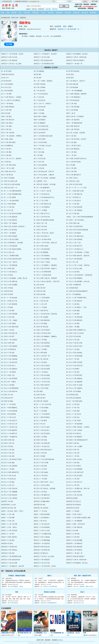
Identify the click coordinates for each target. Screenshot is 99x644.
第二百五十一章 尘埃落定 (9, 340)
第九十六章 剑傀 (71, 171)
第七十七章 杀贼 (39, 152)
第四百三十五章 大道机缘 (42, 537)
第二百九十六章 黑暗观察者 (10, 388)
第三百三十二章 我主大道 (9, 427)
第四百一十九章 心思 (8, 521)
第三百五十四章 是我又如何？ (43, 450)
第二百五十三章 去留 (73, 340)
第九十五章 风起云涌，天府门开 (44, 171)
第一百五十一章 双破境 (8, 233)
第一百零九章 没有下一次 (9, 188)
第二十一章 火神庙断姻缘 (74, 91)
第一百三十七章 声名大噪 (42, 217)
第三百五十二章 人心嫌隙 (74, 446)
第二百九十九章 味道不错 (9, 391)
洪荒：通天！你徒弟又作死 (82, 576)
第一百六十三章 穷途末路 (9, 246)
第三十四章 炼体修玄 (8, 107)
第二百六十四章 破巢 (40, 353)
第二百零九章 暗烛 (40, 294)
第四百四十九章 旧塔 (8, 553)
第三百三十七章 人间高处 (74, 430)
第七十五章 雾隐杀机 (73, 149)
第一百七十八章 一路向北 (9, 262)
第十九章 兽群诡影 (7, 91)
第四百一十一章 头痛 (40, 511)
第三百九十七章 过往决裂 (74, 495)
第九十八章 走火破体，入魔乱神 (44, 175)
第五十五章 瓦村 (6, 129)
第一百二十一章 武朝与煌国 (10, 201)
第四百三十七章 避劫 (8, 540)
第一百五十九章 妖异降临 (74, 239)
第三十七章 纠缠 (6, 110)
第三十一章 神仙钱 (7, 104)
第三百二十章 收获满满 (8, 414)
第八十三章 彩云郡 (40, 159)
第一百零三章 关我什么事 (9, 181)
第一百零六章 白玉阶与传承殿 (11, 184)
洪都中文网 (11, 6)
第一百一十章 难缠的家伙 (42, 188)
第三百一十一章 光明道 (8, 404)
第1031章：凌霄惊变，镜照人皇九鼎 (83, 586)
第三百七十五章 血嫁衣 (41, 472)
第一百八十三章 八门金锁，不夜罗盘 (78, 265)
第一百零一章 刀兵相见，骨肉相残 (45, 178)
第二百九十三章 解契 (8, 385)
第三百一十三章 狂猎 (73, 404)
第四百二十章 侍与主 (40, 521)
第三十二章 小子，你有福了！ (43, 104)
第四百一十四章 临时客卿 (42, 514)
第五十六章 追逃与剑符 (41, 129)
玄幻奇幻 (51, 13)
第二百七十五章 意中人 (8, 366)
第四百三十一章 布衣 (8, 534)
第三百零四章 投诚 (72, 395)
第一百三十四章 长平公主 (42, 214)
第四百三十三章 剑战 (73, 534)
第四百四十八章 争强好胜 (74, 550)
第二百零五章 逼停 (7, 291)
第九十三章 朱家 (71, 168)
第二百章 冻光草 (39, 285)
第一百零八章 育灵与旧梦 (74, 184)
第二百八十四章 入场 (8, 375)
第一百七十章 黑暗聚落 (41, 252)
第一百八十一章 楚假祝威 (9, 265)
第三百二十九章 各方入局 (9, 424)
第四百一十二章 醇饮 (73, 511)
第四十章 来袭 (6, 113)
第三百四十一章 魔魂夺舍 (9, 437)
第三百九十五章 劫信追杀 (9, 495)
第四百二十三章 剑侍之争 (42, 524)
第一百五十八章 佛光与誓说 (42, 239)
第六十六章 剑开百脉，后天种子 (76, 139)
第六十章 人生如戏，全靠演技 (76, 133)
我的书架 (55, 9)
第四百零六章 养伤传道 (74, 505)
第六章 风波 (70, 74)
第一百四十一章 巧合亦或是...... (76, 220)
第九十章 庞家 (71, 165)
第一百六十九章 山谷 (8, 252)
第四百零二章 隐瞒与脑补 (42, 501)
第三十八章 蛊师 (39, 110)
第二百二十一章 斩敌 (40, 307)
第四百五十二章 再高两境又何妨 (44, 64)
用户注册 (95, 1)
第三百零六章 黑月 (40, 398)
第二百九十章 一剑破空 (8, 382)
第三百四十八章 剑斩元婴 (42, 443)
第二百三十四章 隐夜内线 (42, 320)
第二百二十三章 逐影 (8, 311)
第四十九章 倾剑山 (7, 123)
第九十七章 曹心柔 (7, 175)
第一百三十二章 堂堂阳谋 (74, 210)
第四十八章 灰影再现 (73, 120)
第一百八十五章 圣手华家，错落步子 (45, 269)
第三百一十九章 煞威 (73, 411)
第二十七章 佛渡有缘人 (74, 97)
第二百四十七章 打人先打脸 (75, 333)
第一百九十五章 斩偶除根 (74, 278)
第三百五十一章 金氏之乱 (42, 446)
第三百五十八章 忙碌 (73, 453)
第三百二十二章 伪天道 (74, 414)
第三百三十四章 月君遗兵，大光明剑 (78, 427)
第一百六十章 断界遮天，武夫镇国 (12, 243)
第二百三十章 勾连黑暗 (41, 317)
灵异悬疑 (35, 13)
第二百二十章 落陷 (7, 307)
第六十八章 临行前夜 (40, 142)
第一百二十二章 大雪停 (41, 201)
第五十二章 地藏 (6, 126)
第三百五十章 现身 (7, 446)
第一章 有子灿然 (6, 71)
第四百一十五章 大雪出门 (74, 514)
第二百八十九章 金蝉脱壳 (74, 379)
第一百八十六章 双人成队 (74, 269)
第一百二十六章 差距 (73, 204)
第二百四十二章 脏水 (8, 330)
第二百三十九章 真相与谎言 (10, 327)
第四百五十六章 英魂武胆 (9, 60)
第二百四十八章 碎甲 (8, 336)
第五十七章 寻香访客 (73, 129)
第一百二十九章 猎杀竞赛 (74, 207)
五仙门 (82, 592)
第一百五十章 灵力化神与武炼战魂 (77, 230)
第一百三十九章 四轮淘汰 (9, 220)
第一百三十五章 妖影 (73, 214)
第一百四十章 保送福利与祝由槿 (44, 220)
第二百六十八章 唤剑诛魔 (74, 356)
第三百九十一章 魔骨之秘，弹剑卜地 (78, 488)
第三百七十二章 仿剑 (40, 469)
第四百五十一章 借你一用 (74, 64)
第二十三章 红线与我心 (41, 94)
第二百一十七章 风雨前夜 (9, 304)
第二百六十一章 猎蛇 (40, 349)
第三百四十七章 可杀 (8, 443)
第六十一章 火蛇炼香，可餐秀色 (11, 136)
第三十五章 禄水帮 (40, 107)
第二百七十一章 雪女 (73, 359)
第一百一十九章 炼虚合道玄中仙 (44, 197)
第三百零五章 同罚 (7, 398)
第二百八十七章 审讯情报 (9, 379)
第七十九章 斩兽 (6, 155)
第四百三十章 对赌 (72, 531)
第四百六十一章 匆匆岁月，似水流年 (45, 54)
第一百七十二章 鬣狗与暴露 (10, 256)
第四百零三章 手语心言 (74, 501)
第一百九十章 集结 (7, 275)
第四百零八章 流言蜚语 (41, 508)
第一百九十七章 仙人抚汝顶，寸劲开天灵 (47, 281)
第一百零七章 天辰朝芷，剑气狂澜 (45, 184)
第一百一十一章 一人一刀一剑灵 (76, 188)
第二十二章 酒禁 (6, 94)
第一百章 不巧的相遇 (8, 178)
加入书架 (9, 44)
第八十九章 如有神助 (40, 165)
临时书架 (48, 9)
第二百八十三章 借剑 (73, 372)
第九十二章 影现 (39, 168)
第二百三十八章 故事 (73, 324)
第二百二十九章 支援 (8, 317)
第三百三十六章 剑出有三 (42, 430)
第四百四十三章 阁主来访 (9, 547)
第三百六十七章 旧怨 (73, 463)
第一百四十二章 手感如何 (9, 223)
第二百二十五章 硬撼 (73, 311)
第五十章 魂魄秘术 (40, 123)
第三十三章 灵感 (71, 104)
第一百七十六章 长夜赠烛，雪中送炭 (45, 259)
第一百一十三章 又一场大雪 (42, 191)
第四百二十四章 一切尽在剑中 (76, 524)
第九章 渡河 (70, 78)
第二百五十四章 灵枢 (8, 343)
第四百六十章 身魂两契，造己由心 (77, 54)
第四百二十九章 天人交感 (42, 531)
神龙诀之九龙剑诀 (49, 592)
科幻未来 (85, 13)
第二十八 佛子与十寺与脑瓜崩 (11, 100)
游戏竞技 (59, 13)
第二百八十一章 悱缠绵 (8, 372)
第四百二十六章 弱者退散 (42, 527)
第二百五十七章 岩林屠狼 (9, 346)
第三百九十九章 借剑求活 (42, 498)
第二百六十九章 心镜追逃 (9, 359)
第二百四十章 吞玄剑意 (41, 327)
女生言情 (68, 13)
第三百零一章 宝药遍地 (74, 391)
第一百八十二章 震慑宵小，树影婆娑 (45, 265)
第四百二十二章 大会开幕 (9, 524)
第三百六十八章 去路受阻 (9, 466)
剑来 (17, 592)
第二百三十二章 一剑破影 (9, 320)
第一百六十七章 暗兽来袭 (42, 249)
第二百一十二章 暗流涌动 (42, 298)
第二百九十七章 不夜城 (41, 388)
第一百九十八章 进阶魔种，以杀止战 (78, 281)
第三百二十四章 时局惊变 (42, 417)
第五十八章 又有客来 (8, 133)
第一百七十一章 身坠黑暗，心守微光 (78, 252)
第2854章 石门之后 (79, 603)
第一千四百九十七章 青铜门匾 (49, 586)
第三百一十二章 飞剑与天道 (42, 404)
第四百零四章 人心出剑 (8, 505)
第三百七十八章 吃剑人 (41, 476)
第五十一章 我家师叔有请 (74, 123)
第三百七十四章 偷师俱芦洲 (10, 472)
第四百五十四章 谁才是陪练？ (76, 60)
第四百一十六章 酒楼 (8, 518)
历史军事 (27, 13)
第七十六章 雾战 (6, 152)
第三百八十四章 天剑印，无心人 (44, 482)
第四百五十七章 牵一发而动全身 (76, 57)
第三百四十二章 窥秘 (40, 437)
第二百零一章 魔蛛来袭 (74, 285)
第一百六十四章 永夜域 (41, 246)
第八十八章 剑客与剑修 (8, 165)
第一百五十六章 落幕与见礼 (75, 236)
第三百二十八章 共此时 (74, 421)
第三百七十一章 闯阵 (8, 469)
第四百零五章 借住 (40, 505)
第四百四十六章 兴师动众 (9, 550)
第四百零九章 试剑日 (73, 508)
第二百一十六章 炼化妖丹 (74, 301)
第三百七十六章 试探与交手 (75, 472)
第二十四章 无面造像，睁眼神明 (76, 94)
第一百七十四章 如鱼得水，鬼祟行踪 (78, 256)
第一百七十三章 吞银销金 (42, 256)
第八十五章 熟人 (6, 162)
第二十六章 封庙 (39, 97)
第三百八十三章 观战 (8, 482)
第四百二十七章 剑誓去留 (74, 527)
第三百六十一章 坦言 (73, 456)
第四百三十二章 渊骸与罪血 (42, 534)
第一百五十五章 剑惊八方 (42, 236)
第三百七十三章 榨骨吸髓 (74, 469)
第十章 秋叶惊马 (6, 81)
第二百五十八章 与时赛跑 (42, 346)
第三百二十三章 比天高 (8, 417)
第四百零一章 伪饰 (7, 501)
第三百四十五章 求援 (40, 440)
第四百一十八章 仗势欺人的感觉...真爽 (78, 518)
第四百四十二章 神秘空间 (74, 543)
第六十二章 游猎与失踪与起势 (43, 136)
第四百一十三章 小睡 (8, 514)
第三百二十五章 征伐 (73, 417)
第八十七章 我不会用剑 (74, 162)
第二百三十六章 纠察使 (8, 324)
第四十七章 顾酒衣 (40, 120)
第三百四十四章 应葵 (8, 440)
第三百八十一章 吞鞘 (40, 479)
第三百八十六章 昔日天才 (74, 482)
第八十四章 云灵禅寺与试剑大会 (76, 159)
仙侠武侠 (76, 13)
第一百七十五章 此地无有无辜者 (11, 259)
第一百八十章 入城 (72, 262)
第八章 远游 (37, 78)
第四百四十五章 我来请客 (74, 547)
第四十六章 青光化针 (8, 120)
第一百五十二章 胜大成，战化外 (44, 233)
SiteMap (60, 640)
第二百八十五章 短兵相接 (42, 375)
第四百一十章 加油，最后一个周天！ (13, 511)
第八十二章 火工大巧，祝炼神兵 (11, 159)
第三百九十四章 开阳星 (74, 492)
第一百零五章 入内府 (73, 181)
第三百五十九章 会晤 (8, 456)
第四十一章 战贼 (39, 113)
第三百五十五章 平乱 (73, 450)
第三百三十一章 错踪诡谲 (74, 424)
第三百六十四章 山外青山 (74, 459)
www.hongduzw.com (90, 6)
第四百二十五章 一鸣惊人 (9, 527)
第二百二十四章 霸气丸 (41, 311)
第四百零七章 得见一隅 (8, 508)
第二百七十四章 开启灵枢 (74, 362)
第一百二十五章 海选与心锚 (42, 204)
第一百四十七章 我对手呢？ (75, 226)
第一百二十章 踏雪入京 (74, 197)
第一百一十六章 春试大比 (42, 194)
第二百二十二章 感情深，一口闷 (76, 307)
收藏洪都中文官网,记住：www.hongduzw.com (27, 1)
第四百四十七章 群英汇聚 (42, 550)
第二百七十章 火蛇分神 (41, 359)
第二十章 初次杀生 (40, 91)
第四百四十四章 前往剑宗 (42, 547)
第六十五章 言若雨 (40, 139)
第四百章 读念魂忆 (72, 498)
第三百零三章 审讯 (40, 395)
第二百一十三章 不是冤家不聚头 (76, 298)
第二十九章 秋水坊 (40, 100)
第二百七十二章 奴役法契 (9, 362)
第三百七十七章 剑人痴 (8, 476)
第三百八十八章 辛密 (73, 485)
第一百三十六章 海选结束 (9, 217)
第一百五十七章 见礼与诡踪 (10, 239)
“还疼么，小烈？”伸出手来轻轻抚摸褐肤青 (80, 217)
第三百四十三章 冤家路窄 (74, 437)
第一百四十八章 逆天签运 (9, 230)
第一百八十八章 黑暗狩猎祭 (42, 272)
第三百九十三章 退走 (40, 492)
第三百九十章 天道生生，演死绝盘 (45, 488)
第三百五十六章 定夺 (8, 453)
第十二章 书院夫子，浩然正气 (76, 81)
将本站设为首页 (7, 1)
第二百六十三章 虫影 (8, 353)
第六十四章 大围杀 (7, 139)
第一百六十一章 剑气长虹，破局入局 (45, 243)
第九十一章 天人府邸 (8, 168)
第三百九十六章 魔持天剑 (42, 495)
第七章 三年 (5, 78)
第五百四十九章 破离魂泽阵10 (49, 603)
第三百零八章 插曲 (7, 401)
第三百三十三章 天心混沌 (42, 427)
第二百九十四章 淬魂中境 (42, 385)
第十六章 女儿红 (6, 87)
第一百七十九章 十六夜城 (42, 262)
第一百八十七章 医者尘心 (9, 272)
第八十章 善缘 (38, 155)
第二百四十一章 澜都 (73, 327)
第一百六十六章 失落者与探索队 (11, 249)
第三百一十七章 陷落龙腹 (9, 411)
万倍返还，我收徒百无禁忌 (17, 576)
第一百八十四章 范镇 (8, 269)
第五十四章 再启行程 (73, 126)
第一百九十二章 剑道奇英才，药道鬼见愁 (79, 275)
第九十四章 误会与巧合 (8, 171)
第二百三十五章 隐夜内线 (74, 320)
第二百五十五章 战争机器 (42, 343)
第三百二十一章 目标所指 (42, 414)
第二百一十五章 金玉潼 (41, 301)
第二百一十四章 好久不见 (9, 301)
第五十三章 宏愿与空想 (41, 126)
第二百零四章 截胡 (72, 288)
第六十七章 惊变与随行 (8, 142)
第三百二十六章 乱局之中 (9, 421)
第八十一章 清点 (71, 155)
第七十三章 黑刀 (6, 149)
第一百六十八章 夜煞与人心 (75, 249)
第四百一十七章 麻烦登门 (42, 518)
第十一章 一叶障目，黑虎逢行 (43, 81)
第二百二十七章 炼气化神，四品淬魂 (45, 314)
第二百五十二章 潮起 (40, 340)
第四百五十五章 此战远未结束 (43, 60)
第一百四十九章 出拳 (40, 230)
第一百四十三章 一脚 (40, 223)
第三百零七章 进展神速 (74, 398)
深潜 (85, 633)
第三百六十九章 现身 (40, 466)
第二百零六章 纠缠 (40, 291)
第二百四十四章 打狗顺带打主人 (76, 330)
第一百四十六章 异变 (40, 226)
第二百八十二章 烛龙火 (41, 372)
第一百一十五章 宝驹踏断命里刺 (11, 194)
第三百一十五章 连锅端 (41, 408)
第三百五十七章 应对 (40, 453)
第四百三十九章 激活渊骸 (74, 540)
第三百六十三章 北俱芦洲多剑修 (44, 459)
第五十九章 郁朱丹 (40, 133)
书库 (8, 13)
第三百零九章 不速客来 (41, 401)
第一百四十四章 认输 (73, 223)
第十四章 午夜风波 (40, 84)
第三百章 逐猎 (38, 391)
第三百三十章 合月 (40, 424)
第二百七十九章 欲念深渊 (42, 369)
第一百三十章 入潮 (7, 210)
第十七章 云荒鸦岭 (40, 87)
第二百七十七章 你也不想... (75, 366)
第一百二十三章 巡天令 (74, 201)
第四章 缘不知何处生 (8, 74)
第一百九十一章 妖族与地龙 (42, 275)
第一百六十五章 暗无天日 (74, 246)
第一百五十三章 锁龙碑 (74, 233)
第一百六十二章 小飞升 (74, 243)
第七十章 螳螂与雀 (7, 146)
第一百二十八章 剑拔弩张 (42, 207)
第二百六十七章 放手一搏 (42, 356)
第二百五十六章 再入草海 (74, 343)
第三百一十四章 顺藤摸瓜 (9, 408)
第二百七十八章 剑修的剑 (9, 369)
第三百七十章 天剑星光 (74, 466)
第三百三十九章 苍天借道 (42, 433)
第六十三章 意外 (71, 136)
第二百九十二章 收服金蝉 (74, 382)
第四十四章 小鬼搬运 (40, 116)
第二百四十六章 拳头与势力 (42, 333)
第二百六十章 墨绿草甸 (8, 349)
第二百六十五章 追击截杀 (74, 353)
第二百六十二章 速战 (73, 349)
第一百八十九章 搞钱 (73, 272)
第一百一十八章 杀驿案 (8, 197)
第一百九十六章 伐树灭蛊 (9, 281)
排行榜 (14, 13)
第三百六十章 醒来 (40, 456)
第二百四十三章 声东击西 (42, 330)
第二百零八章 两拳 (7, 294)
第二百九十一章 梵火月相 (42, 382)
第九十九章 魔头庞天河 (74, 175)
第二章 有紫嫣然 (39, 71)
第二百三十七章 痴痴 (40, 324)
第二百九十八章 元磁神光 (74, 388)
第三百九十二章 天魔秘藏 (9, 492)
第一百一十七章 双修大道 (74, 194)
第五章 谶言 (37, 74)
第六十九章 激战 (71, 142)
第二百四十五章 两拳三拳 (9, 333)
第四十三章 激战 (6, 116)
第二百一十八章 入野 (40, 304)
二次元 (43, 13)
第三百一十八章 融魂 (40, 411)
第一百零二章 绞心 (72, 178)
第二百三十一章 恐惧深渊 (74, 317)
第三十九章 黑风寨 (72, 110)
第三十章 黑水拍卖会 (73, 100)
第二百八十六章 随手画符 (74, 375)
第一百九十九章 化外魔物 (9, 285)
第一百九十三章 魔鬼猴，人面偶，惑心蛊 (14, 278)
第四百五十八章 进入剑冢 (42, 57)
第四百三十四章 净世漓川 (9, 537)
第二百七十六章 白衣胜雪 (42, 366)
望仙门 (49, 576)
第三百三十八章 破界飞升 (9, 433)
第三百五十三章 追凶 (8, 450)
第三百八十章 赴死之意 (8, 479)
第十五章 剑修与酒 (72, 84)
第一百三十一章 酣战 (40, 210)
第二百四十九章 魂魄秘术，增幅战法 (45, 336)
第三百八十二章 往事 (73, 479)
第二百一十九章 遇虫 (73, 304)
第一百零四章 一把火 (40, 181)
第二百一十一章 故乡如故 (9, 298)
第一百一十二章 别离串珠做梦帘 (11, 191)
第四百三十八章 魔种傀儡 (42, 540)
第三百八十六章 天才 (8, 485)
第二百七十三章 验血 (40, 362)
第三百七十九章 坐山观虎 (74, 476)
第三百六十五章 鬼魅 (8, 463)
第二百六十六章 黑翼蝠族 (9, 356)
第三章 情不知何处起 (73, 71)
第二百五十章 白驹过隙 (74, 336)
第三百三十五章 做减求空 (9, 430)
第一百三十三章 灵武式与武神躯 (11, 214)
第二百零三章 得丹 (40, 288)
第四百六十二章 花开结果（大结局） (13, 54)
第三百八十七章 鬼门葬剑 (42, 485)
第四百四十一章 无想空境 (42, 543)
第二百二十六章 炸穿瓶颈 (9, 314)
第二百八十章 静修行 (73, 369)
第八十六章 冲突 (39, 162)
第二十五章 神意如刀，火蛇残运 (11, 97)
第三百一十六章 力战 (73, 408)
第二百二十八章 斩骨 (73, 314)
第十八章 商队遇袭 (72, 87)
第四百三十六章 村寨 (73, 537)
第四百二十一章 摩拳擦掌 (74, 521)
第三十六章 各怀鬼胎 (73, 107)
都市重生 (93, 13)
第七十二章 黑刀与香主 (74, 146)
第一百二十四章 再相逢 (8, 204)
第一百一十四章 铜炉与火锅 (75, 191)
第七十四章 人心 (39, 149)
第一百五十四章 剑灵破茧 (9, 236)
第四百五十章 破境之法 (41, 553)
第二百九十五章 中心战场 (74, 385)
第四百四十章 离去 (7, 543)
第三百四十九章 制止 (73, 443)
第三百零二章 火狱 (7, 395)
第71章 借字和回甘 (13, 603)
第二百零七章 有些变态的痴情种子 (77, 291)
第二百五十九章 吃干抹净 (74, 346)
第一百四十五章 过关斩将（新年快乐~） (14, 226)
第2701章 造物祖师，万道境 (15, 586)
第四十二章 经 (71, 113)
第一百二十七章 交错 (8, 207)
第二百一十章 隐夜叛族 (74, 294)
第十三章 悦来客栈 (7, 84)
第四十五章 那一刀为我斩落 (75, 116)
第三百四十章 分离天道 (74, 433)
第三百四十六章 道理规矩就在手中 (77, 440)
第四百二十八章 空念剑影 (9, 531)
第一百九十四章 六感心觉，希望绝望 (45, 278)
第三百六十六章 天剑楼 (41, 463)
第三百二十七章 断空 (40, 421)
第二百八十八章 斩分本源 (42, 379)
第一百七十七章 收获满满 (74, 259)
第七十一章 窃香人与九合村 (42, 146)
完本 (20, 13)
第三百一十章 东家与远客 (74, 401)
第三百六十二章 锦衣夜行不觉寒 (11, 459)
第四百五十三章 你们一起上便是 (11, 64)
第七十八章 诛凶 (71, 152)
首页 (3, 13)
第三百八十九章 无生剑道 (9, 488)
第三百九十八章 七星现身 (9, 498)
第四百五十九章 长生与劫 (9, 57)
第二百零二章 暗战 (7, 288)
